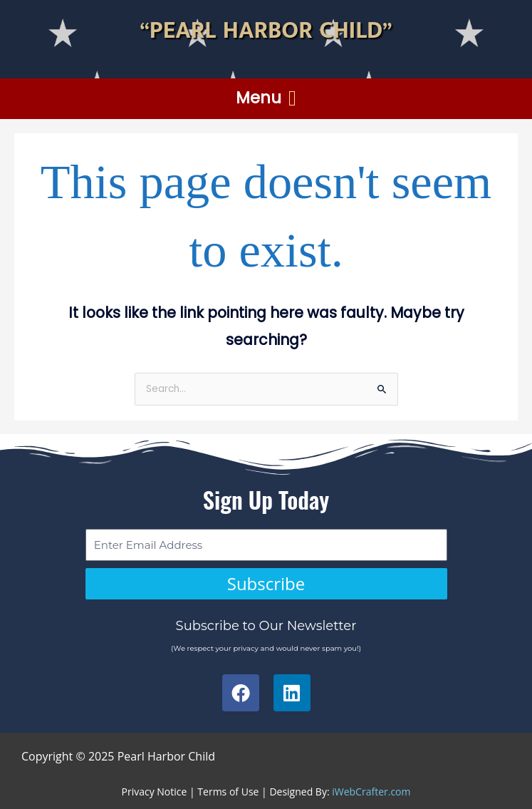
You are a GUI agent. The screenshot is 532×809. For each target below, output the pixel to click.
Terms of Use (228, 792)
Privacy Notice (155, 792)
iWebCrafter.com (371, 792)
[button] (266, 99)
